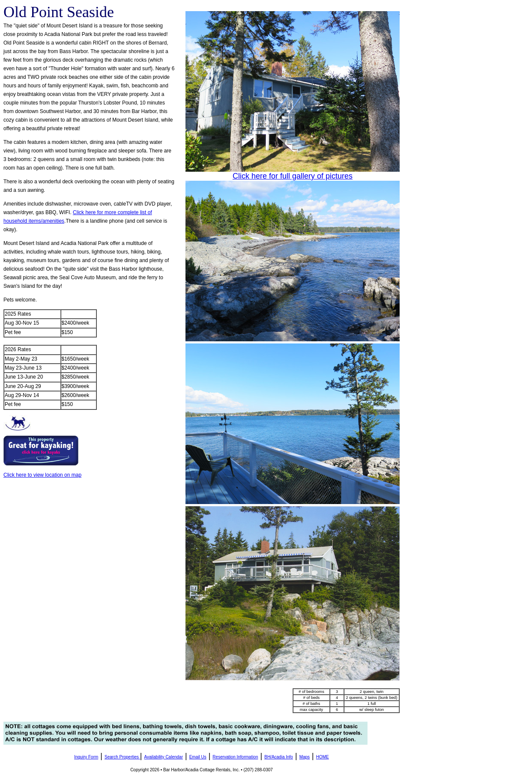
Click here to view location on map (42, 475)
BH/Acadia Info (279, 757)
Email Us (198, 757)
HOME (323, 757)
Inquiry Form (86, 757)
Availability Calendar (164, 757)
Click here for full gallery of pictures (293, 176)
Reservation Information (235, 757)
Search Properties (122, 757)
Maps (305, 757)
